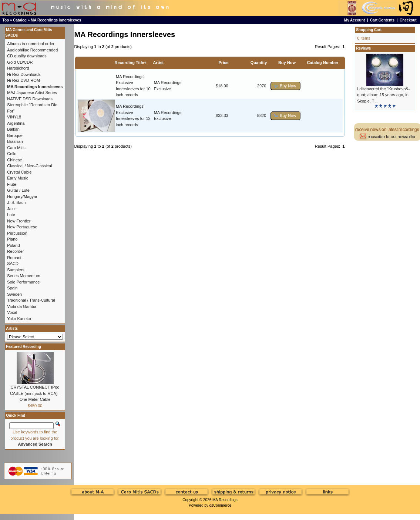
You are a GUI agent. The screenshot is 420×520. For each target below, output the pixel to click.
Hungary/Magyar (22, 197)
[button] (286, 86)
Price (224, 63)
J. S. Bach (16, 202)
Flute (11, 184)
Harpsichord (18, 68)
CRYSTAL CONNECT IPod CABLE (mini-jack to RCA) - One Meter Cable (35, 393)
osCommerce (220, 505)
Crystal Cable (19, 172)
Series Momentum (23, 276)
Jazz (11, 209)
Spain (12, 288)
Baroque (15, 135)
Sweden (14, 294)
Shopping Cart (369, 30)
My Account (355, 20)
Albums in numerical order (31, 44)
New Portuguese (22, 227)
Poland (13, 245)
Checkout (408, 20)
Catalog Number (322, 63)
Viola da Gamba (22, 306)
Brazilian (15, 141)
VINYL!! (14, 117)
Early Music (18, 178)
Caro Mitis (16, 148)
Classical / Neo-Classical (29, 166)
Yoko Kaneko (19, 319)
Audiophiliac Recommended (32, 50)
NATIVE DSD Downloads (30, 99)
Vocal (12, 312)
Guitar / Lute (18, 190)
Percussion (17, 233)
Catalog (20, 20)
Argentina (16, 123)
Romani (14, 258)
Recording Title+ (130, 63)
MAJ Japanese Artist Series (32, 93)
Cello (12, 154)
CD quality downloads (27, 56)
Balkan (13, 129)
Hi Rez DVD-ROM (23, 80)
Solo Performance (23, 282)
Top (6, 20)
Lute (11, 215)
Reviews (363, 48)
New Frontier (19, 221)
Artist (158, 63)
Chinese (14, 160)
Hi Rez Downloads (24, 74)
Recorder (15, 251)
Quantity (259, 63)
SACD (13, 264)
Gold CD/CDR (20, 62)
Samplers (16, 270)
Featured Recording (23, 347)
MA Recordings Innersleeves (56, 20)
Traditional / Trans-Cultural (31, 300)
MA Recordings (225, 500)
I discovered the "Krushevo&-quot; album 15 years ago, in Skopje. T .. (383, 95)
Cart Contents (382, 20)
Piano (12, 239)
